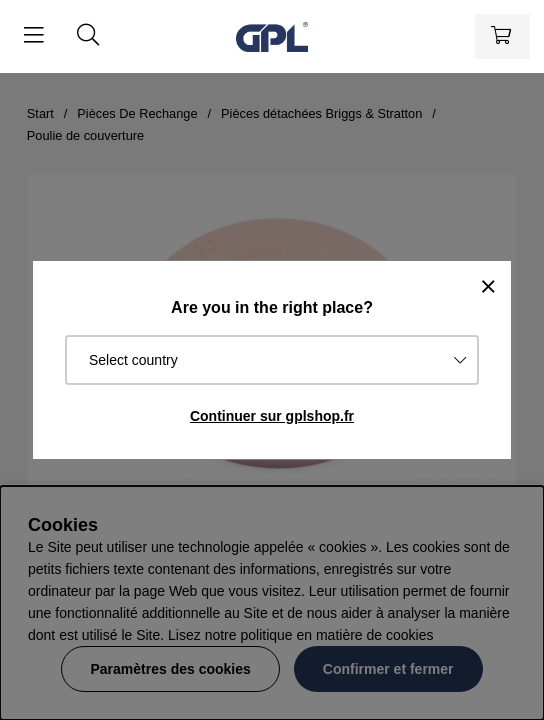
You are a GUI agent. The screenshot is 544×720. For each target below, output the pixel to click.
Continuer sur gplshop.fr (272, 416)
